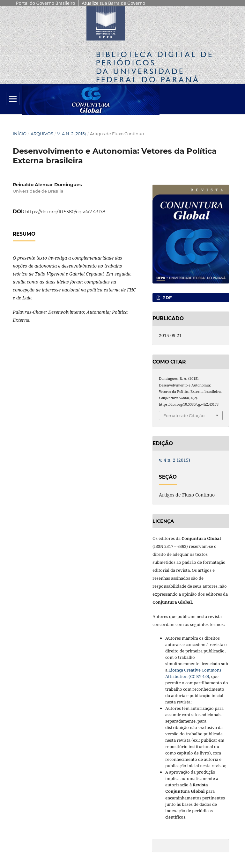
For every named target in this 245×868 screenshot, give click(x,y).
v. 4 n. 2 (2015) (71, 134)
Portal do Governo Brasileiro (45, 3)
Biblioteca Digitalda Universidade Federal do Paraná (155, 67)
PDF (166, 298)
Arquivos (42, 134)
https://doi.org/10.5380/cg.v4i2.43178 (65, 212)
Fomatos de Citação (184, 416)
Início (20, 134)
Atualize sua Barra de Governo (113, 3)
